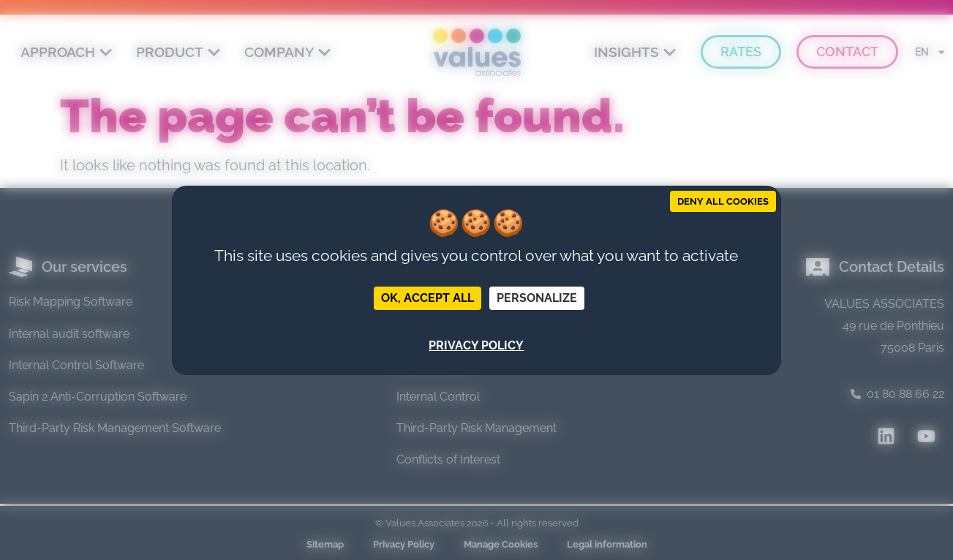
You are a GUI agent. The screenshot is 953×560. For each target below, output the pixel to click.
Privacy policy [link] (476, 345)
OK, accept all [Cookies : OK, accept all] (427, 298)
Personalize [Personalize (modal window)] (537, 298)
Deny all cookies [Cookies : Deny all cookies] (723, 201)
